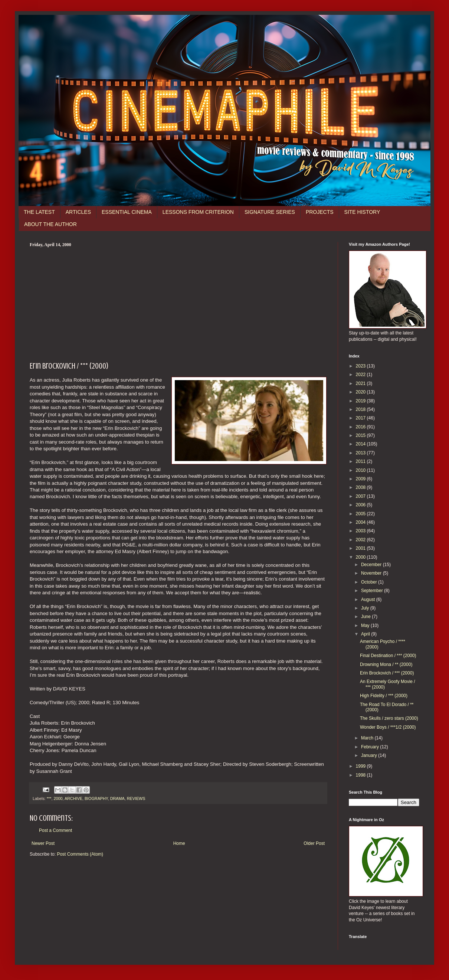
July (366, 608)
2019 (361, 401)
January (370, 755)
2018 (361, 409)
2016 (361, 427)
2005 (361, 514)
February (371, 747)
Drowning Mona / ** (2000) (386, 664)
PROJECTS (320, 212)
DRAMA (117, 798)
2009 (361, 479)
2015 (361, 435)
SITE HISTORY (362, 212)
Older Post (314, 843)
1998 (361, 775)
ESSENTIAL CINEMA (127, 212)
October (370, 582)
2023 (361, 366)
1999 (361, 766)
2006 (361, 505)
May (366, 625)
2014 (361, 444)
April (366, 634)
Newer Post (43, 843)
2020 (361, 392)
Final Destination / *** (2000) (388, 656)
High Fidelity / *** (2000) (384, 696)
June (366, 617)
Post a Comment (55, 830)
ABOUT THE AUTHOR (50, 224)
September (373, 591)
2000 (58, 798)
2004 (361, 522)
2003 (361, 531)
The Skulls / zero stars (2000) (389, 718)
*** (49, 798)
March (368, 738)
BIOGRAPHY (96, 798)
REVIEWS (136, 798)
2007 (361, 496)
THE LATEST (39, 212)
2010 (361, 470)
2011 (361, 461)
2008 (361, 487)
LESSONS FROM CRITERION (198, 212)
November (372, 573)
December (372, 565)
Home (179, 843)
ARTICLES (78, 212)
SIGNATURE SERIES (270, 212)
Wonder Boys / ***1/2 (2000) (388, 727)
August (369, 600)
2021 (361, 383)
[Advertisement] (178, 303)
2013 (361, 453)
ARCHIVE (73, 798)
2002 (361, 540)
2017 (361, 418)
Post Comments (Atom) (80, 854)
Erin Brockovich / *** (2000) (387, 673)
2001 (361, 548)
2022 (361, 375)
